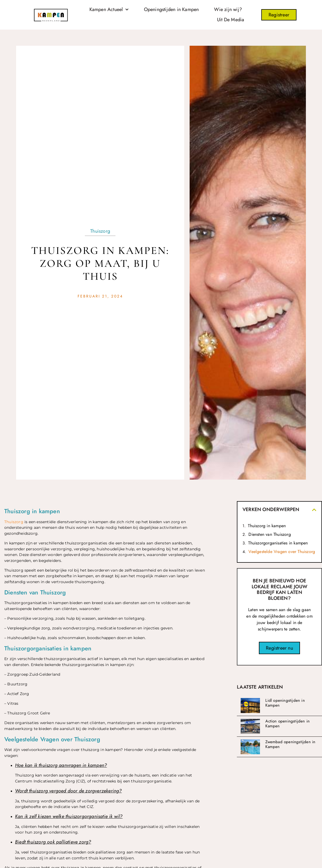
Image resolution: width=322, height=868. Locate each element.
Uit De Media (231, 20)
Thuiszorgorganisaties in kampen (278, 543)
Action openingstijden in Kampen (287, 724)
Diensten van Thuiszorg (269, 534)
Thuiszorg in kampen (267, 526)
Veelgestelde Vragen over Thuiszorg (282, 552)
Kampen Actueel (109, 10)
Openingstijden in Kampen (171, 9)
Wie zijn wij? (228, 9)
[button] (314, 510)
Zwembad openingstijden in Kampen (290, 744)
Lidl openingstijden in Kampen (285, 703)
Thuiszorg (100, 231)
